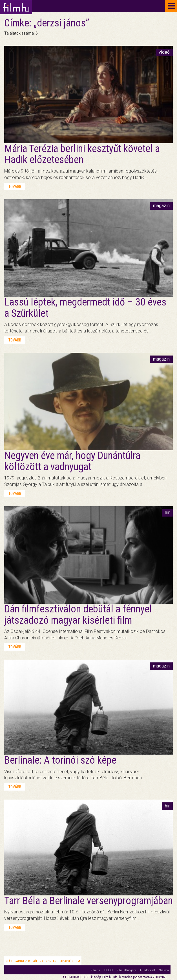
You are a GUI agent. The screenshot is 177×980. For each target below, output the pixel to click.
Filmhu (95, 970)
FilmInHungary (126, 970)
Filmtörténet (148, 970)
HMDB (108, 970)
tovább (15, 187)
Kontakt (52, 961)
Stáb (9, 961)
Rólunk (38, 961)
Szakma (164, 970)
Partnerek (22, 961)
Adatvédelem (70, 961)
